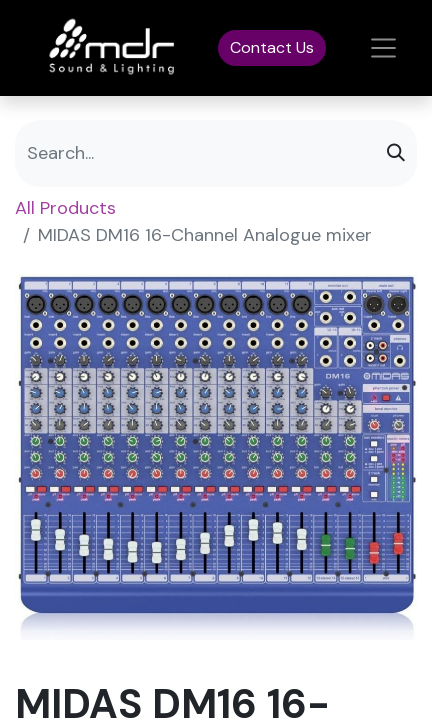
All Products (65, 208)
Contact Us (272, 47)
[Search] (396, 153)
